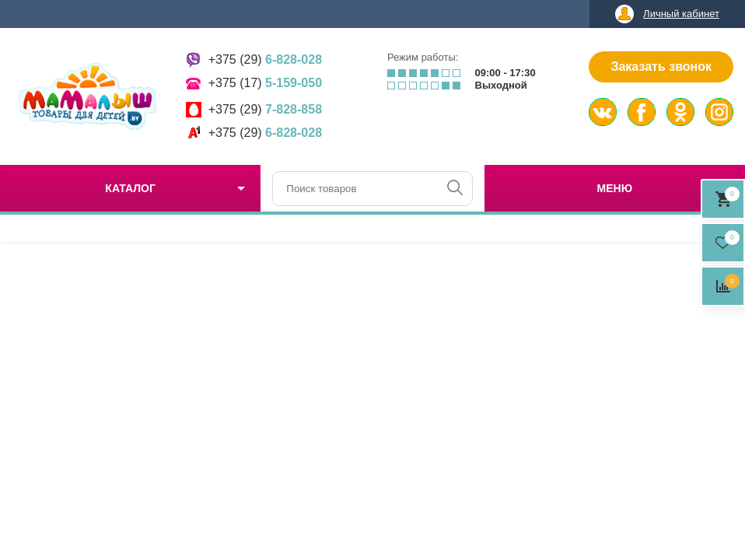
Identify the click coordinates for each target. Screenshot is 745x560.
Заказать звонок (661, 66)
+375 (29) (265, 59)
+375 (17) (265, 83)
